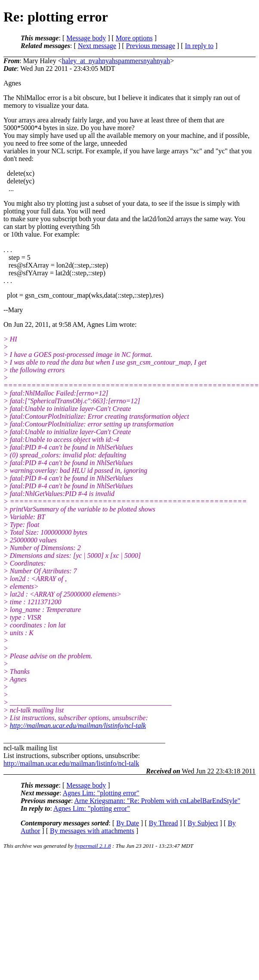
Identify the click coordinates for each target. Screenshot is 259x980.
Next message (97, 46)
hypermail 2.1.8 (93, 846)
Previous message (151, 46)
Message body (86, 38)
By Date (128, 823)
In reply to (199, 46)
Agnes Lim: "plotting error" (101, 793)
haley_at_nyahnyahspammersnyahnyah (116, 61)
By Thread (163, 823)
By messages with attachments (92, 831)
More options (134, 38)
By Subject (203, 823)
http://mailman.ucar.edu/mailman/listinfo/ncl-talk (78, 726)
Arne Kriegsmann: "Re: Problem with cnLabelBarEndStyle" (157, 801)
